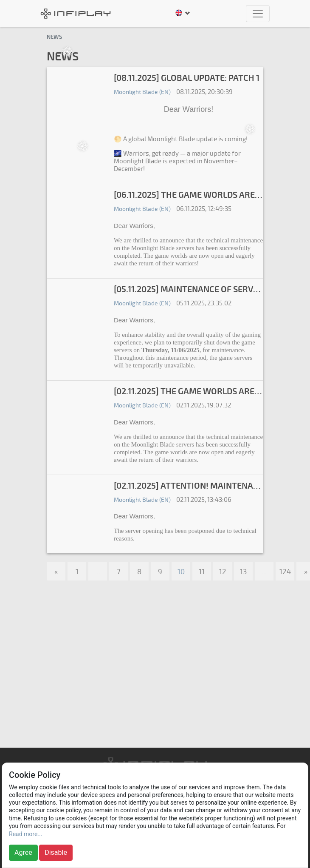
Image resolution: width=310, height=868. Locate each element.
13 (243, 572)
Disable (56, 852)
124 (285, 572)
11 (202, 572)
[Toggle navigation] (258, 14)
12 (223, 572)
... (98, 572)
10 (181, 572)
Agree (23, 852)
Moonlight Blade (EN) (142, 92)
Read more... (25, 834)
